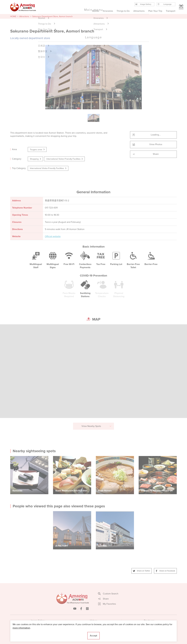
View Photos (147, 144)
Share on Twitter (142, 571)
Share (146, 154)
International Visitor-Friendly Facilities (65, 159)
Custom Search (108, 594)
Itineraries (108, 11)
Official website (53, 236)
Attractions (24, 16)
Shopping (36, 159)
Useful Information (111, 633)
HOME (13, 16)
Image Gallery (38, 621)
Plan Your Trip (155, 11)
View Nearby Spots (97, 426)
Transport (171, 11)
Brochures (149, 621)
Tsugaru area (37, 150)
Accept (93, 636)
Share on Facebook (165, 571)
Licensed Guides (75, 633)
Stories (96, 11)
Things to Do (123, 11)
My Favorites (107, 604)
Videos (94, 621)
